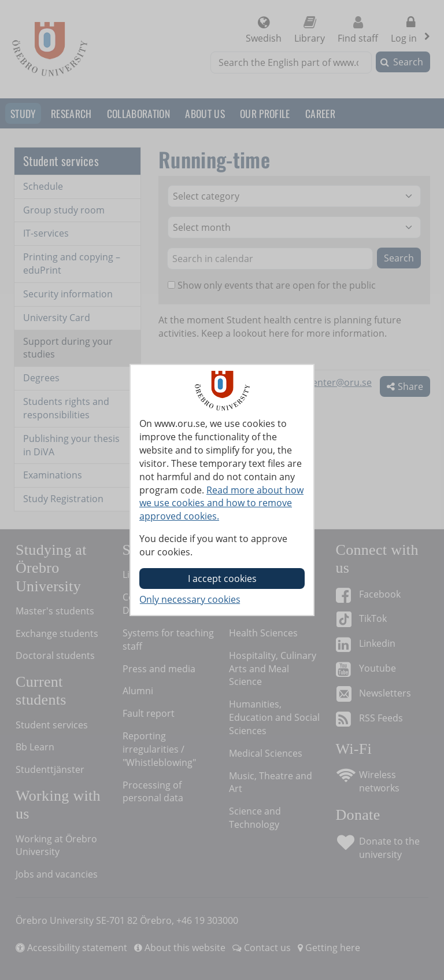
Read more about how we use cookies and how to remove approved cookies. (221, 503)
